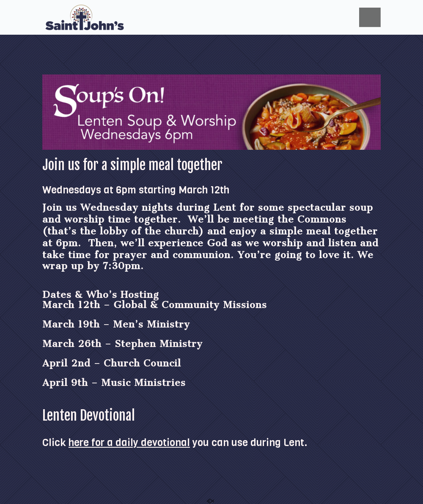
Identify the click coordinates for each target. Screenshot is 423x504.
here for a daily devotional (129, 443)
